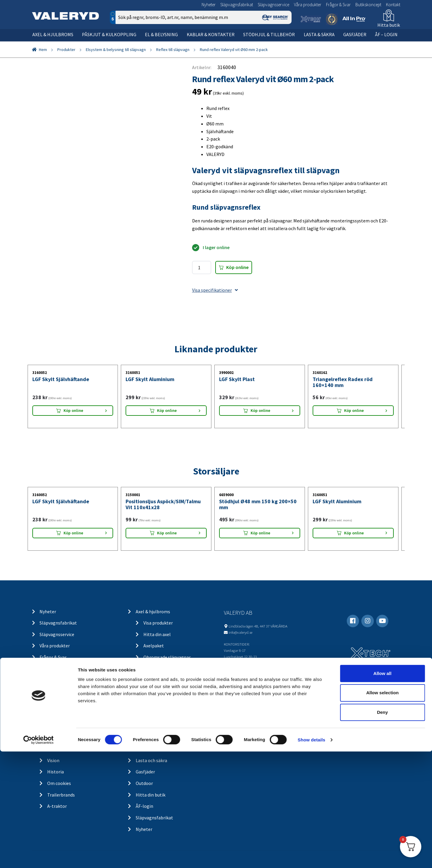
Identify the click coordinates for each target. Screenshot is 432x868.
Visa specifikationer (215, 290)
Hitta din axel (157, 634)
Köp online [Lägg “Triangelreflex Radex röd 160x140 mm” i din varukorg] (354, 410)
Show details (312, 856)
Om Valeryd (59, 749)
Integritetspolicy (65, 726)
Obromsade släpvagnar (167, 657)
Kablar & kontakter (211, 34)
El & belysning (161, 34)
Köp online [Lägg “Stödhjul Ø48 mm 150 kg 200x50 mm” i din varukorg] (260, 533)
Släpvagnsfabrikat (237, 5)
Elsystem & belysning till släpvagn (116, 50)
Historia (56, 772)
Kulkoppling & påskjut (158, 669)
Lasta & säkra (319, 34)
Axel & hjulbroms (53, 34)
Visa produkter (158, 623)
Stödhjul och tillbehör (158, 726)
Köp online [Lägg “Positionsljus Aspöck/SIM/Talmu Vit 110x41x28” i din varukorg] (167, 533)
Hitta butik (389, 25)
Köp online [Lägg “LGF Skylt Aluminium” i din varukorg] (167, 410)
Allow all (383, 790)
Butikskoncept (368, 5)
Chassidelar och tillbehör (169, 749)
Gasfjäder (355, 34)
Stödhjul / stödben (162, 738)
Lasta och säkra (151, 760)
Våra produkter (308, 5)
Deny (383, 829)
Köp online (237, 267)
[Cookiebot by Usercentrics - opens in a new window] (38, 856)
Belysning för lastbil (164, 703)
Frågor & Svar (338, 5)
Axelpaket (154, 646)
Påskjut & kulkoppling (109, 34)
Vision (53, 760)
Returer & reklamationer (72, 738)
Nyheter (209, 5)
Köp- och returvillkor (69, 703)
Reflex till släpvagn (173, 50)
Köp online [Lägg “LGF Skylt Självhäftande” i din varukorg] (73, 410)
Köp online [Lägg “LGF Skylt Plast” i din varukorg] (260, 410)
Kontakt (393, 5)
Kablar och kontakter (165, 714)
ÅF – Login (386, 34)
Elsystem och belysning (160, 680)
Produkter (66, 50)
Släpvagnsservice (273, 5)
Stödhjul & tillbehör (269, 34)
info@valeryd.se (240, 632)
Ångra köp (58, 714)
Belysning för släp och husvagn (175, 692)
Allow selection (382, 809)
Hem (43, 50)
